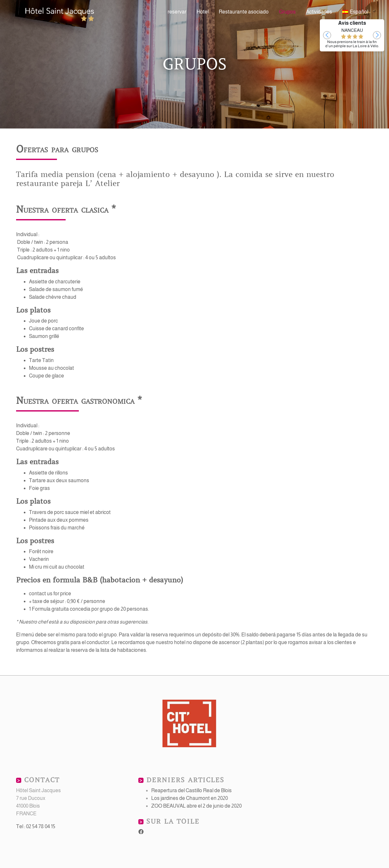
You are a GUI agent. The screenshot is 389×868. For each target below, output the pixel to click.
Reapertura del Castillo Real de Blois (191, 790)
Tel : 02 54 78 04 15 (36, 826)
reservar (177, 12)
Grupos (287, 12)
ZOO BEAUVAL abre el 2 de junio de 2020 (196, 806)
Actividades (319, 12)
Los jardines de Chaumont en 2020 (190, 798)
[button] (327, 35)
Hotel (203, 12)
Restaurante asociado (244, 12)
